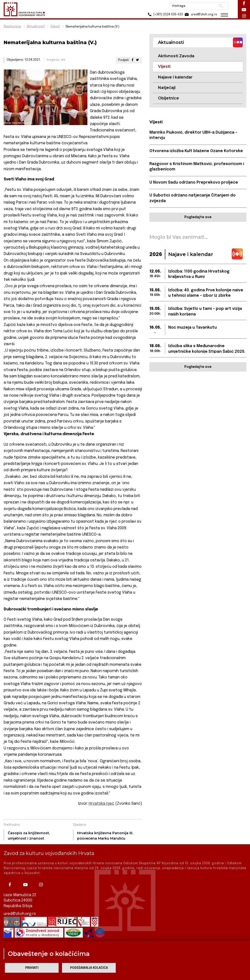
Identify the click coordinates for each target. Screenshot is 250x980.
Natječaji (167, 88)
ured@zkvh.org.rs (20, 914)
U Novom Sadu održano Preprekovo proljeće (194, 182)
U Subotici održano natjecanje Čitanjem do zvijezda (193, 198)
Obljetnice (168, 98)
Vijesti (55, 26)
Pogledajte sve (198, 217)
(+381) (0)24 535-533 (165, 15)
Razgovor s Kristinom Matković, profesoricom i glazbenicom (197, 167)
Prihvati (32, 968)
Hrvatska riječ (101, 804)
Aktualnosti (36, 26)
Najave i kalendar (175, 77)
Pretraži (221, 6)
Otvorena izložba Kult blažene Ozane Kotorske (196, 151)
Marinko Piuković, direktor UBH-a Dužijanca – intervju (193, 135)
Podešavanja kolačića (89, 968)
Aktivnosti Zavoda (176, 56)
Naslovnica (12, 26)
